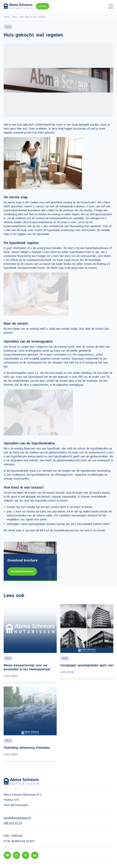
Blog (14, 17)
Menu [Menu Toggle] (111, 6)
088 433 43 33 (13, 823)
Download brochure (22, 571)
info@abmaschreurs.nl (17, 818)
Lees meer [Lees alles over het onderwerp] (30, 644)
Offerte (43, 6)
